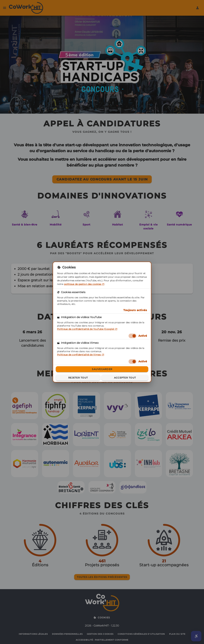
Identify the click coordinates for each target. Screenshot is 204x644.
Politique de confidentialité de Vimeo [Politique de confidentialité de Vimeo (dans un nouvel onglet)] (81, 355)
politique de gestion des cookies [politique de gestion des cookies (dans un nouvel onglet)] (84, 284)
